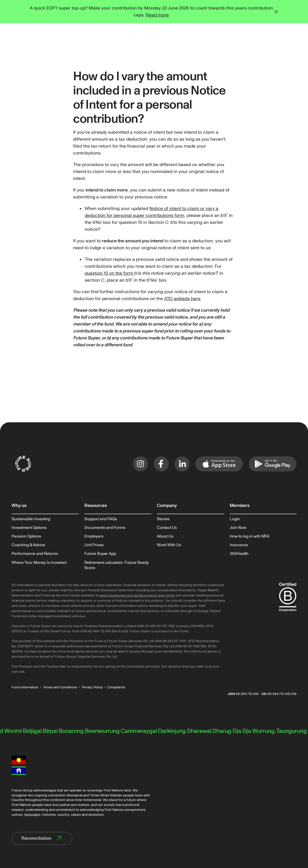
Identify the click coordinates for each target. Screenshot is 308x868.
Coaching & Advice (28, 545)
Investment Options (29, 528)
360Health (239, 554)
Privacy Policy (92, 687)
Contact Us (167, 528)
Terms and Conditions (60, 687)
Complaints (116, 687)
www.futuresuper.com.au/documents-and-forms (137, 595)
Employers (94, 536)
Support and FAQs (101, 519)
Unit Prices (94, 545)
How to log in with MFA (250, 536)
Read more (157, 15)
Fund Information (25, 687)
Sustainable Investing (31, 519)
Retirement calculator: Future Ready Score (117, 565)
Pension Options (26, 536)
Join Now (238, 528)
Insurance (239, 545)
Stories (163, 519)
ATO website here (182, 299)
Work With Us (169, 545)
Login (235, 519)
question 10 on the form (110, 273)
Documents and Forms (105, 528)
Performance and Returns (35, 554)
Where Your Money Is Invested (39, 563)
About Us (165, 536)
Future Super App (100, 554)
